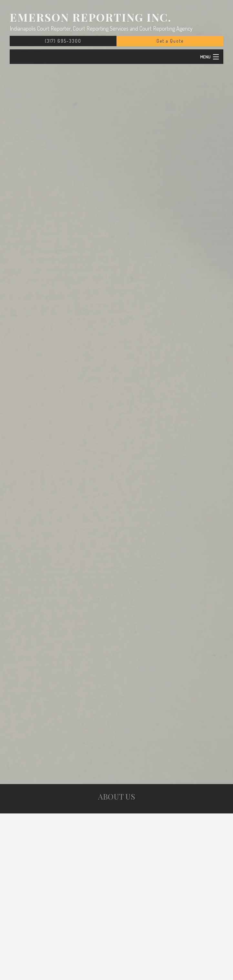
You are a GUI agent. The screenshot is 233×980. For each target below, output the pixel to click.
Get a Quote (170, 41)
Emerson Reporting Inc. (91, 17)
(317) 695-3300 (63, 41)
